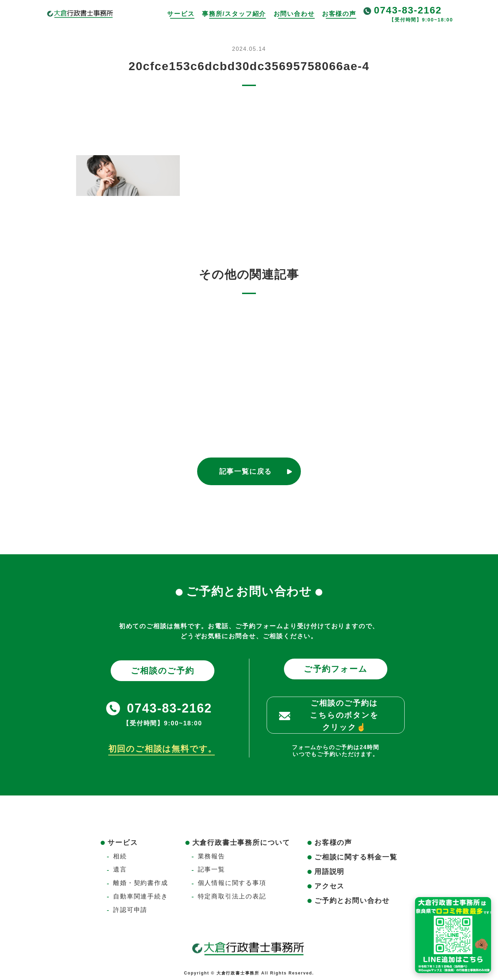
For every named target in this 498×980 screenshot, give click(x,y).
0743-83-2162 (408, 10)
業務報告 (211, 856)
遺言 (120, 869)
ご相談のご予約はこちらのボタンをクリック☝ (344, 715)
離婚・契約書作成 (140, 883)
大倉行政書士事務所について (241, 842)
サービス (181, 14)
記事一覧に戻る (246, 471)
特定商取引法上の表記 (232, 896)
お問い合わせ (294, 14)
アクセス (329, 886)
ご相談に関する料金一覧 (356, 857)
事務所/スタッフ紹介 (234, 14)
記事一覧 (211, 869)
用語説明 (329, 871)
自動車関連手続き (140, 896)
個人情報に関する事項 (232, 883)
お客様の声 (339, 14)
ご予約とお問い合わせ (352, 901)
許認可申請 (130, 910)
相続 (120, 856)
